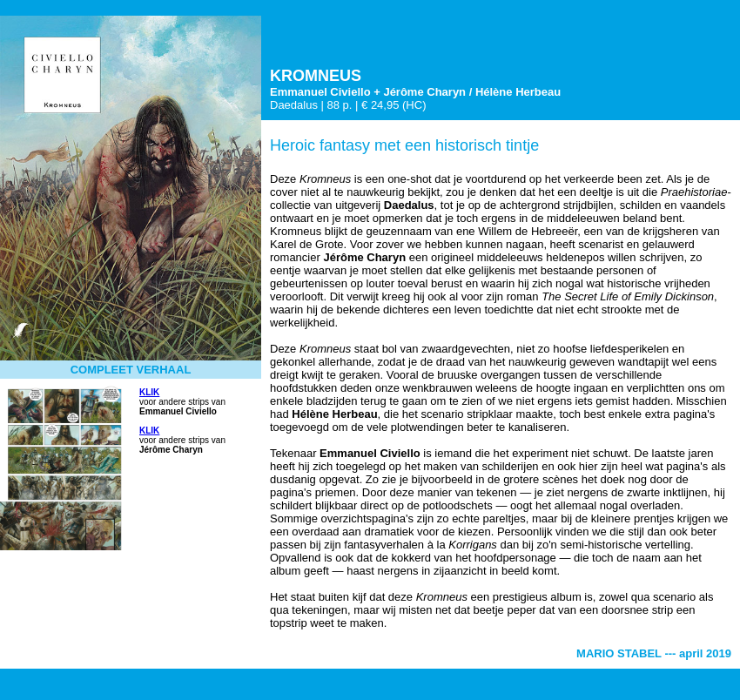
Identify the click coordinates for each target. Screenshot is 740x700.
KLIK (149, 392)
